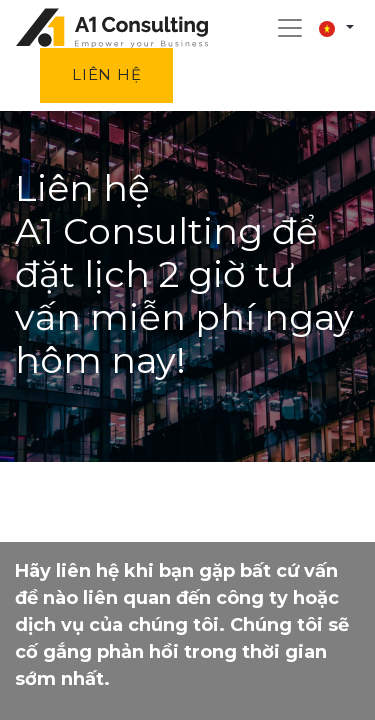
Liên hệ (106, 74)
